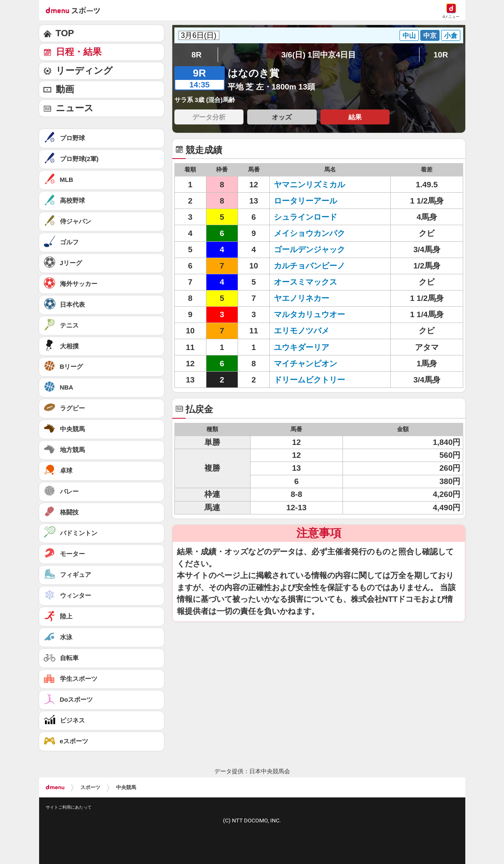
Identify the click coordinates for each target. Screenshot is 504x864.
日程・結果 (79, 52)
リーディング (84, 71)
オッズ (282, 117)
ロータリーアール (305, 201)
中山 (409, 35)
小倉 (451, 35)
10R (441, 55)
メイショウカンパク (309, 233)
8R (196, 55)
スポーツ (90, 787)
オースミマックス (305, 282)
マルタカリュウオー (309, 314)
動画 (65, 89)
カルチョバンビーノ (309, 266)
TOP (65, 33)
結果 (355, 117)
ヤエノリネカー (302, 298)
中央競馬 (126, 787)
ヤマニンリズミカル (309, 185)
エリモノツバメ (302, 331)
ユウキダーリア (302, 347)
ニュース (75, 108)
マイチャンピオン (305, 364)
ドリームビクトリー (309, 380)
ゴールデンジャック (309, 250)
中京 (430, 35)
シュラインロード (305, 217)
